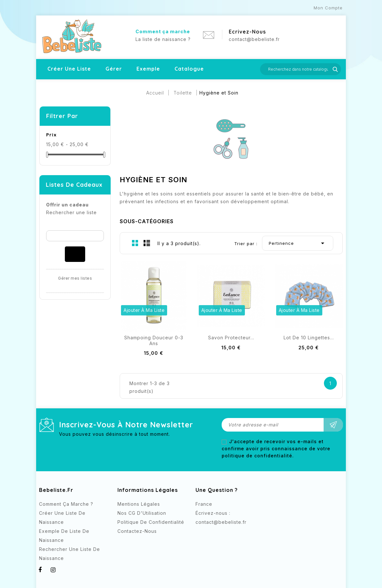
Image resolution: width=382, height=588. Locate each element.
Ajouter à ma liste (144, 310)
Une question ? (217, 490)
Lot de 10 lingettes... (309, 338)
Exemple (148, 69)
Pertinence (298, 243)
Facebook (201, 534)
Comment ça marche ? (66, 504)
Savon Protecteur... (231, 338)
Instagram (214, 534)
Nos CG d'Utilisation (142, 513)
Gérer (114, 69)
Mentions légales (139, 504)
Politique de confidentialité (151, 522)
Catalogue (189, 69)
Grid (135, 243)
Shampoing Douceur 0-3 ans (154, 340)
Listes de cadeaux (74, 185)
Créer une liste (69, 69)
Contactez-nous (137, 531)
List (147, 243)
